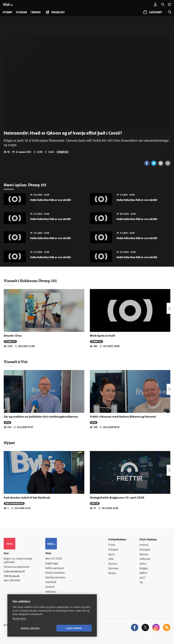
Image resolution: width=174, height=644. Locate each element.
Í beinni (36, 13)
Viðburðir (145, 559)
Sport (111, 555)
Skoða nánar (19, 619)
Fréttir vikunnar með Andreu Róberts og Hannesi (123, 417)
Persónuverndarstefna (16, 567)
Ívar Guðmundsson (14, 503)
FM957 (144, 573)
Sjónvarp (113, 569)
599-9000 (15, 581)
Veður (143, 564)
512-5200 (56, 559)
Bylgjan (144, 569)
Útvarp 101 (63, 152)
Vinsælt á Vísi (16, 362)
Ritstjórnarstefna (55, 573)
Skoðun (113, 564)
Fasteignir (145, 550)
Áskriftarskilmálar (55, 578)
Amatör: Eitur (13, 336)
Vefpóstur (51, 592)
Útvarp (112, 573)
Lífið (111, 559)
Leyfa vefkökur (74, 628)
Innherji (144, 545)
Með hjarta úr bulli (103, 336)
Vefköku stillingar (30, 628)
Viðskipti (113, 550)
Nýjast (9, 443)
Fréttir (95, 503)
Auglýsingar (52, 564)
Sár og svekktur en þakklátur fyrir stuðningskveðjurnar (41, 417)
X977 (143, 578)
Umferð (50, 587)
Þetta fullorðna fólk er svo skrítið (50, 200)
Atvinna (144, 555)
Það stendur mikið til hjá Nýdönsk (27, 498)
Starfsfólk (51, 582)
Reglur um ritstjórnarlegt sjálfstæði (18, 561)
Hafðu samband (54, 568)
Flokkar (21, 13)
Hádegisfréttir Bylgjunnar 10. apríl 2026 (117, 498)
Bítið (7, 422)
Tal (141, 583)
